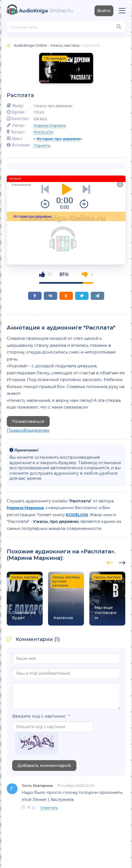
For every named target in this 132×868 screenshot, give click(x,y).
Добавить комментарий (44, 765)
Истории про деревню (59, 139)
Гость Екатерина (37, 785)
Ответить (49, 808)
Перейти (42, 145)
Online (46, 11)
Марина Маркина (50, 125)
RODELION (43, 132)
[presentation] (110, 562)
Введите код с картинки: (39, 716)
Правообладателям (28, 430)
